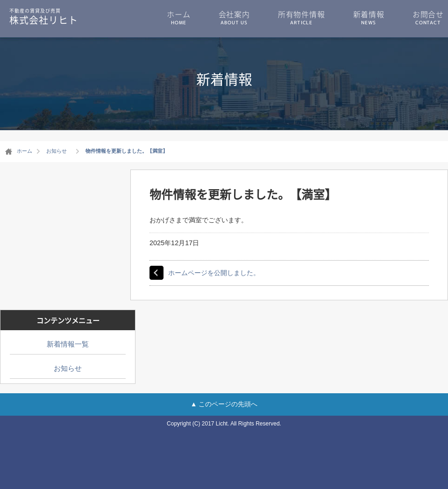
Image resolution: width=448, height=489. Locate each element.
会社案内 (234, 17)
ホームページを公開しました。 (214, 273)
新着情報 (369, 17)
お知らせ (68, 368)
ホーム (178, 17)
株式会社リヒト (44, 16)
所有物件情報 (302, 17)
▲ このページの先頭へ (224, 404)
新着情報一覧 (68, 344)
